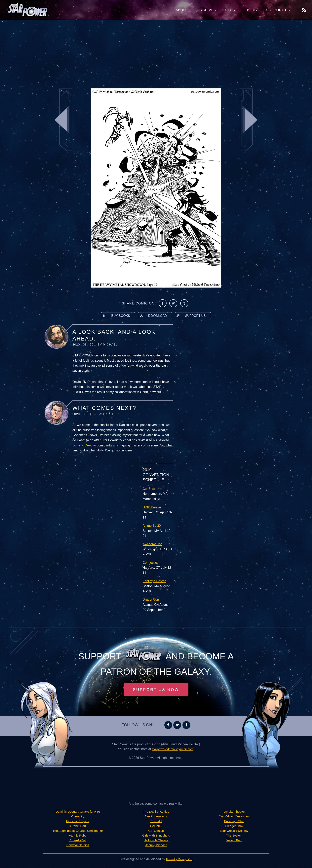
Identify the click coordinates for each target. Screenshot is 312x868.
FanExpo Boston (154, 581)
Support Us (278, 10)
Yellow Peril (234, 840)
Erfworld (156, 821)
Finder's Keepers (78, 821)
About (182, 10)
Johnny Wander (156, 845)
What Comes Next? (104, 408)
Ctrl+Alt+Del (78, 840)
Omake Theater (234, 812)
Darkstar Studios (78, 845)
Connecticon (152, 563)
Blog (252, 10)
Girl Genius (156, 831)
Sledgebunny (234, 826)
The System (234, 836)
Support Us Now (156, 690)
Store (232, 10)
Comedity (78, 817)
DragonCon (151, 599)
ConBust (149, 489)
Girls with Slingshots (156, 836)
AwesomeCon (153, 544)
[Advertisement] (156, 52)
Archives (207, 10)
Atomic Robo (78, 836)
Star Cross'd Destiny (234, 831)
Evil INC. (156, 826)
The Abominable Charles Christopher (78, 831)
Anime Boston (153, 526)
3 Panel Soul (78, 826)
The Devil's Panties (156, 812)
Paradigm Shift (234, 821)
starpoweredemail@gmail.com (173, 749)
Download (153, 316)
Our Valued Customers (234, 817)
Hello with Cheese (156, 840)
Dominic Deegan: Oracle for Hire (78, 812)
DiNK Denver (152, 507)
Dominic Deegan (84, 445)
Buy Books (116, 316)
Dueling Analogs (156, 817)
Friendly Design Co (179, 859)
